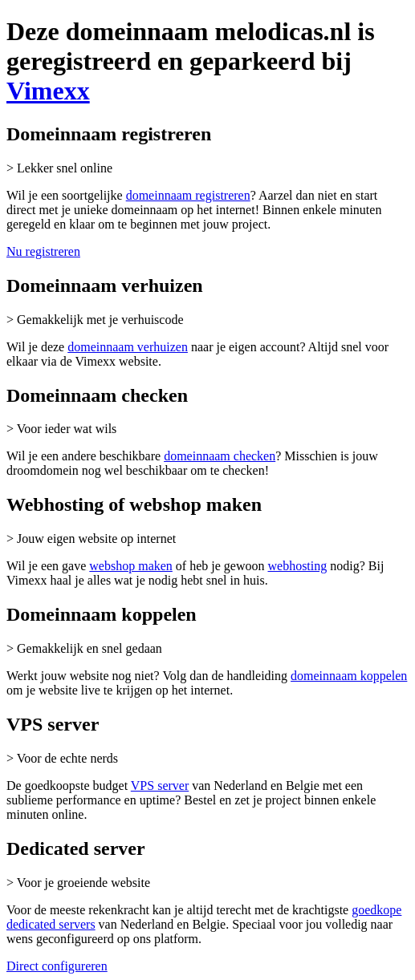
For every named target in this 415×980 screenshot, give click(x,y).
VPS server (160, 786)
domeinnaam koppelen (349, 676)
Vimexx (48, 91)
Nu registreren (43, 251)
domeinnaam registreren (188, 195)
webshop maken (131, 566)
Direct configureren (57, 966)
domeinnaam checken (220, 456)
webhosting (297, 566)
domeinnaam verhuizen (128, 347)
